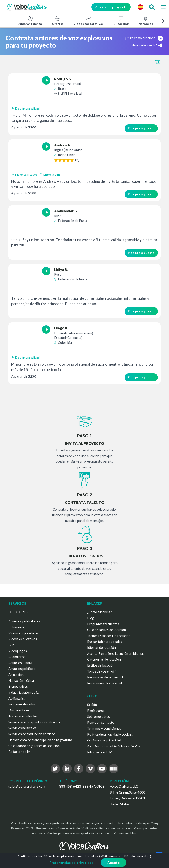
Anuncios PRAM (20, 663)
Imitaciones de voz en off (105, 683)
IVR (11, 645)
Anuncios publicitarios (25, 621)
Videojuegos (18, 651)
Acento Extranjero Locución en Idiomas (116, 653)
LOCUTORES (18, 612)
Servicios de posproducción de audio (35, 722)
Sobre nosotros (98, 716)
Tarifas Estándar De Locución (109, 636)
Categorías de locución (104, 659)
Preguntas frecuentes (103, 624)
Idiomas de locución (101, 647)
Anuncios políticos (22, 669)
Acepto (114, 863)
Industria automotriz (23, 692)
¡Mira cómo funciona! (144, 38)
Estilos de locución (101, 665)
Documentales (19, 710)
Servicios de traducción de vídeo (32, 734)
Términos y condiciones (104, 728)
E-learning (121, 20)
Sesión (92, 705)
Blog (91, 618)
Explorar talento (30, 20)
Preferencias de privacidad (71, 863)
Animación (16, 675)
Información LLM (100, 752)
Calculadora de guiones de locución (34, 746)
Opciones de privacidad (104, 740)
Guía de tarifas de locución (107, 630)
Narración (146, 20)
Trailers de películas (23, 716)
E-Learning (17, 627)
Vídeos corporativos (89, 20)
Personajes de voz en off (105, 677)
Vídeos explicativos (23, 639)
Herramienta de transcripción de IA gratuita (40, 740)
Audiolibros (17, 657)
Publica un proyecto (111, 7)
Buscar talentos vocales (105, 642)
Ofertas (58, 20)
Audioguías (17, 698)
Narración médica (21, 680)
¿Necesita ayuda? (147, 45)
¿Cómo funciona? (100, 612)
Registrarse (96, 711)
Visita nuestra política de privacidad (125, 856)
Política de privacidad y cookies (110, 734)
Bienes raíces (18, 686)
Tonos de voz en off (101, 671)
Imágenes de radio (22, 704)
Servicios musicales (22, 728)
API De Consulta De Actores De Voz (114, 746)
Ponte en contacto (101, 722)
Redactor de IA (19, 752)
